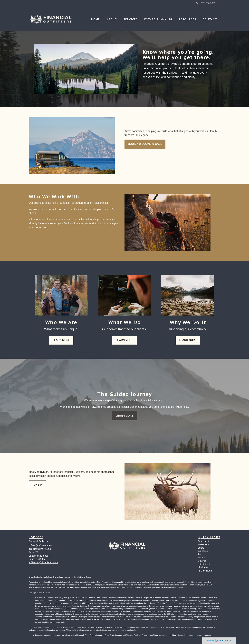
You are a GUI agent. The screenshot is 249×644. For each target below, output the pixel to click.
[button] (112, 19)
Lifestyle (202, 561)
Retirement (203, 541)
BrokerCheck (86, 577)
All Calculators (205, 571)
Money (201, 558)
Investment (203, 544)
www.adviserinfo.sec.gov (46, 617)
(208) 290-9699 (206, 3)
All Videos (203, 567)
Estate (201, 548)
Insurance (203, 551)
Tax (200, 554)
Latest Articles (205, 564)
